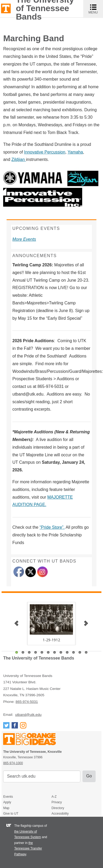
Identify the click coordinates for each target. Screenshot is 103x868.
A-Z (54, 797)
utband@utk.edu (28, 715)
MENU (96, 9)
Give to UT (11, 814)
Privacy (57, 802)
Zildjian (19, 159)
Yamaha (75, 152)
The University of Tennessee (33, 740)
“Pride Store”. (52, 527)
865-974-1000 (13, 763)
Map (6, 808)
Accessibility (60, 814)
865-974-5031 (27, 702)
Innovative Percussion (45, 152)
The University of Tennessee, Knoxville (6, 8)
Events (8, 797)
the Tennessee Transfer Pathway (28, 849)
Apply (7, 802)
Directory (58, 808)
